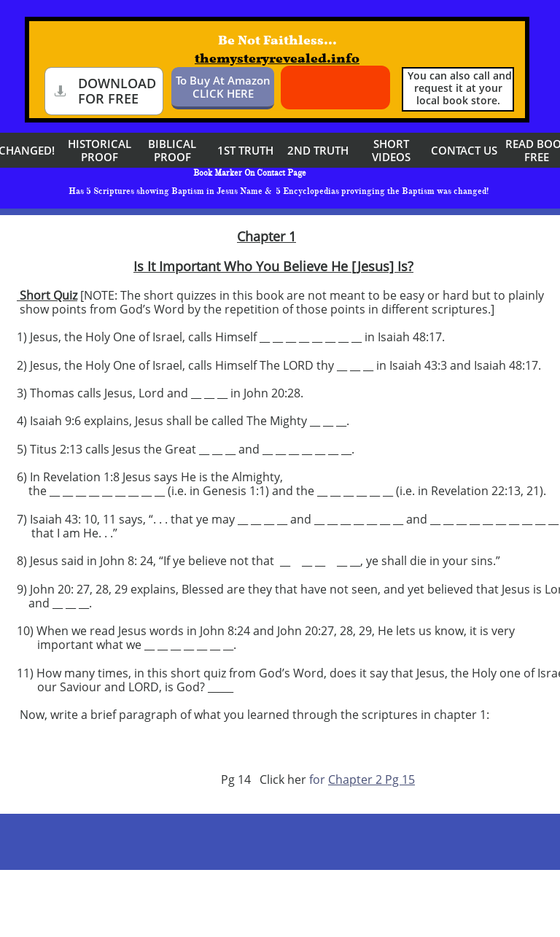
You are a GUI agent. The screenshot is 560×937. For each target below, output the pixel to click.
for (316, 779)
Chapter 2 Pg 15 (372, 779)
